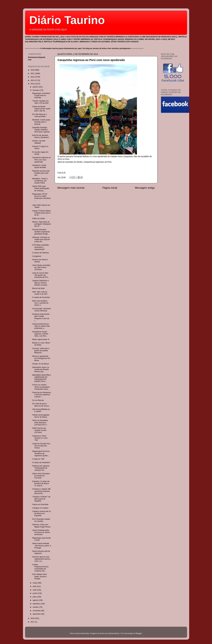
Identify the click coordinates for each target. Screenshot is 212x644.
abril (35, 586)
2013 (33, 80)
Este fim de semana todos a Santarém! (41, 136)
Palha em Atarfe (39, 219)
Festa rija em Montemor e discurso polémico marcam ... (42, 395)
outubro (36, 607)
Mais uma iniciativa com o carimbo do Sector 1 (40, 303)
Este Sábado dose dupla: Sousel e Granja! (40, 576)
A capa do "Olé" (38, 459)
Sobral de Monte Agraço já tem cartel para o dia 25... (41, 109)
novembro (37, 611)
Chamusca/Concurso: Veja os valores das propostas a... (41, 326)
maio (35, 590)
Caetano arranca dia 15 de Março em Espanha (42, 513)
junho (35, 593)
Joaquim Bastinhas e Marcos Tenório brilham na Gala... (40, 283)
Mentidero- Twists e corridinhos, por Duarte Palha (40, 181)
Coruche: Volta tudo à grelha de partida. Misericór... (41, 351)
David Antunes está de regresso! (41, 552)
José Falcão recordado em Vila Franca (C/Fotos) (41, 267)
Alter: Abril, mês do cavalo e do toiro (40, 293)
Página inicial (110, 188)
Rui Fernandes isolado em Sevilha (41, 520)
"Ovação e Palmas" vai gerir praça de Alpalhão (41, 499)
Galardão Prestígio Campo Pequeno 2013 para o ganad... (41, 130)
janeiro (36, 87)
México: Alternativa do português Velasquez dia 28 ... (42, 224)
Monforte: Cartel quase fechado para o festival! (41, 122)
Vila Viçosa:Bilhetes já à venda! (41, 410)
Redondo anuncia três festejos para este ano (41, 173)
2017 (33, 622)
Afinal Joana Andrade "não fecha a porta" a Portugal (42, 546)
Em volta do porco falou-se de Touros (41, 405)
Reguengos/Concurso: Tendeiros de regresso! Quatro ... (41, 453)
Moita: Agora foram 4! (41, 339)
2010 (33, 70)
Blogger (139, 633)
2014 (33, 84)
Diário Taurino (67, 20)
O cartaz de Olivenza (41, 253)
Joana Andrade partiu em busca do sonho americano (41, 532)
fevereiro (36, 90)
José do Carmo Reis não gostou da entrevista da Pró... (41, 275)
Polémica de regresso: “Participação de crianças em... (41, 468)
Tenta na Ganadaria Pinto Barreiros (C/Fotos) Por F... (40, 423)
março (35, 583)
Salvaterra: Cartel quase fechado (39, 166)
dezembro (37, 614)
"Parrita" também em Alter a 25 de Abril (40, 102)
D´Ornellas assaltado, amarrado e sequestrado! (41, 247)
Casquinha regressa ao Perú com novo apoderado (91, 60)
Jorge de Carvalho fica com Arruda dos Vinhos (41, 446)
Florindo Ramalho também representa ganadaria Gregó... (41, 232)
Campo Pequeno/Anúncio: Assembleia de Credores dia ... (41, 568)
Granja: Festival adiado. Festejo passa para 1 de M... (42, 213)
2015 (33, 618)
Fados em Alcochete (40, 504)
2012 (33, 77)
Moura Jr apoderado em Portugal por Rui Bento (41, 358)
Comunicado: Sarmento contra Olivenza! (42, 310)
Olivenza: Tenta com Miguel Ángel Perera (41, 526)
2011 (33, 73)
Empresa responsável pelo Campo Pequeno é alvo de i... (41, 317)
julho (35, 597)
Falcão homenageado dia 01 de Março (41, 416)
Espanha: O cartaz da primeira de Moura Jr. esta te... (41, 483)
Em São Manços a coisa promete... (40, 115)
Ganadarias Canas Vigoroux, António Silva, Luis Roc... (40, 334)
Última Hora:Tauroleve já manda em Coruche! (41, 476)
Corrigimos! (37, 256)
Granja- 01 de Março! (41, 364)
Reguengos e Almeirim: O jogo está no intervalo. (41, 95)
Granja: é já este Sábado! (39, 142)
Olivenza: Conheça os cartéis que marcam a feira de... (41, 239)
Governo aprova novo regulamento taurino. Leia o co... (41, 559)
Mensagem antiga (145, 188)
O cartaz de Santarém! (41, 463)
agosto (36, 600)
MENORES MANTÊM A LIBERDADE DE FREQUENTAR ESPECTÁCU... (42, 378)
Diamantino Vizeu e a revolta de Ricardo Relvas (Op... (41, 369)
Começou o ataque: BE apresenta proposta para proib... (41, 491)
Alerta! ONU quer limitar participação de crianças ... (41, 188)
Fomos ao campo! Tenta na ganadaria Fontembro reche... (41, 387)
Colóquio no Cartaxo (40, 508)
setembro (37, 604)
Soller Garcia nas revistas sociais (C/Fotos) (39, 430)
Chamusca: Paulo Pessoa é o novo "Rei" (40, 438)
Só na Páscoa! (38, 400)
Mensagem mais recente (71, 188)
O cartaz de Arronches (41, 297)
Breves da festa (38, 288)
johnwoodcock (114, 633)
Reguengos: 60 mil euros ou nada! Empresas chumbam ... (41, 197)
